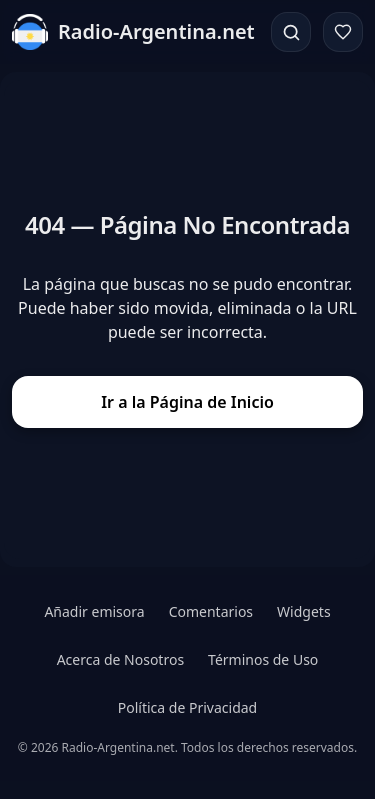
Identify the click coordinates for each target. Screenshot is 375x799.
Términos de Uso (263, 659)
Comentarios (211, 611)
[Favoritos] (343, 32)
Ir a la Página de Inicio (187, 402)
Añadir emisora (94, 611)
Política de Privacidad (187, 707)
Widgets (304, 611)
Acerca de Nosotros (120, 659)
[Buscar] (291, 32)
